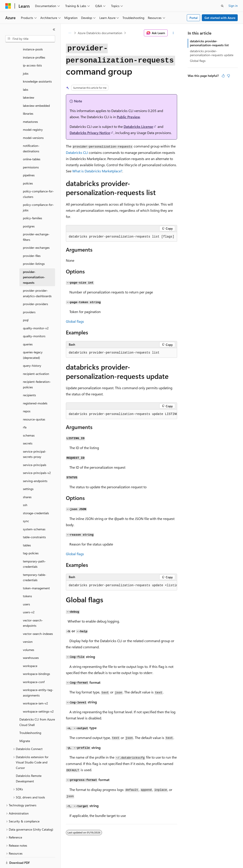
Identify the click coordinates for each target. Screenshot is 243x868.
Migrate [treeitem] (25, 726)
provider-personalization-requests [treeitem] (34, 262)
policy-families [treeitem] (32, 203)
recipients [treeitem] (29, 380)
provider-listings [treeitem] (34, 248)
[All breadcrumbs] (70, 33)
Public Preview (128, 117)
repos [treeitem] (27, 396)
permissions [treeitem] (31, 152)
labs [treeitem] (26, 74)
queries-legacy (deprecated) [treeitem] (33, 340)
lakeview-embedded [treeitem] (36, 90)
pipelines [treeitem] (29, 160)
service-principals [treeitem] (35, 450)
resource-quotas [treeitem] (34, 404)
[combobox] (30, 39)
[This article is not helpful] (228, 76)
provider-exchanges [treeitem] (36, 232)
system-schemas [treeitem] (34, 514)
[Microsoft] (8, 6)
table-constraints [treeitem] (34, 522)
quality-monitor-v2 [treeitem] (36, 313)
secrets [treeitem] (28, 428)
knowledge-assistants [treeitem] (37, 66)
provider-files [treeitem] (32, 240)
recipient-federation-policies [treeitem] (37, 369)
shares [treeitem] (27, 482)
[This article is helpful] (223, 76)
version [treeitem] (28, 626)
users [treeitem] (26, 589)
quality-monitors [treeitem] (34, 321)
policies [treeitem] (28, 168)
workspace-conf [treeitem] (34, 667)
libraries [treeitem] (28, 98)
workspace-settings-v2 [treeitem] (38, 696)
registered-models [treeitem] (35, 388)
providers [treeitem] (29, 297)
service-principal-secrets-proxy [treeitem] (35, 439)
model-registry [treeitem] (33, 114)
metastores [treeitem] (30, 106)
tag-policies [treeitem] (31, 538)
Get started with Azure (220, 18)
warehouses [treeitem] (31, 642)
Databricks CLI (77, 152)
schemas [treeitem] (29, 420)
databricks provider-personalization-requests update (212, 53)
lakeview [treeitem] (29, 82)
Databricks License (138, 126)
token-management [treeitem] (36, 573)
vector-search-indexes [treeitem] (38, 618)
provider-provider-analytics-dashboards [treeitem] (37, 278)
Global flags (75, 321)
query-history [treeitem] (32, 350)
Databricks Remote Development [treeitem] (29, 763)
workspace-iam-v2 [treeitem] (35, 688)
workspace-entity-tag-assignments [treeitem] (38, 677)
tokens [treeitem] (27, 581)
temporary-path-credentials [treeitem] (34, 549)
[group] (121, 414)
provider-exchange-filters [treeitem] (36, 222)
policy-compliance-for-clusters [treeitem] (38, 179)
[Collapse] (54, 29)
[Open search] (222, 6)
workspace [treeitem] (30, 651)
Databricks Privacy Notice (90, 133)
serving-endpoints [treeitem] (35, 466)
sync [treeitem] (26, 506)
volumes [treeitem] (29, 635)
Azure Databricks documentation (100, 33)
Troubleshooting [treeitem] (30, 718)
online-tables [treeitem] (32, 144)
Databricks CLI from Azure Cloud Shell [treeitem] (37, 707)
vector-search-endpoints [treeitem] (33, 608)
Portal (194, 18)
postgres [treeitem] (29, 211)
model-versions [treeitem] (33, 123)
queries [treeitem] (28, 329)
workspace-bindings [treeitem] (36, 659)
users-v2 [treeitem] (29, 597)
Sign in (233, 6)
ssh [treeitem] (25, 490)
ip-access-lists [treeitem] (32, 50)
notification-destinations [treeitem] (31, 133)
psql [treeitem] (26, 305)
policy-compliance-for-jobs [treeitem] (38, 192)
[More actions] (173, 33)
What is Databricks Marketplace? (97, 171)
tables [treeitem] (27, 530)
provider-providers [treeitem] (35, 289)
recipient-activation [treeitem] (36, 358)
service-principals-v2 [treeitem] (37, 458)
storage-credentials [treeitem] (36, 498)
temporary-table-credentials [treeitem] (35, 562)
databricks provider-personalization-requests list (209, 43)
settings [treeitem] (28, 474)
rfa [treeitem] (25, 412)
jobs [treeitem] (26, 58)
